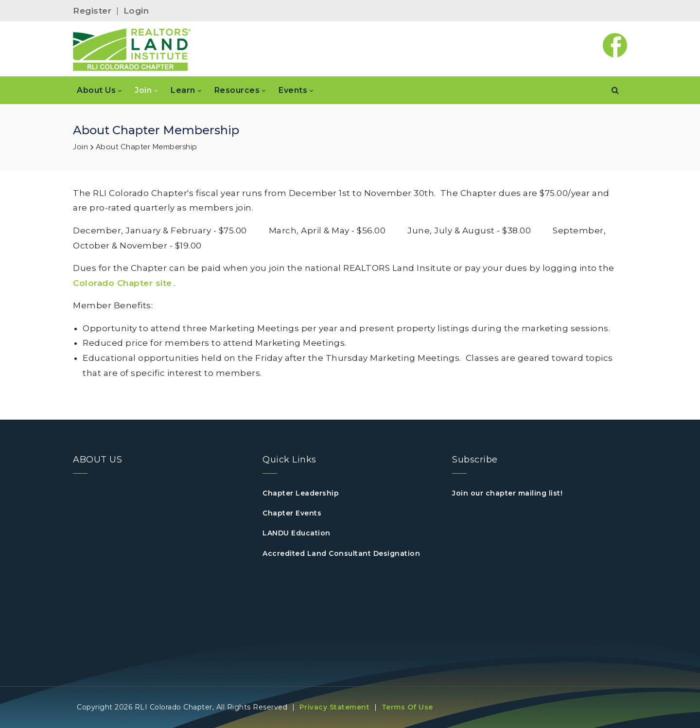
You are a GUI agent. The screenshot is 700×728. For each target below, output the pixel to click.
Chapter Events (292, 513)
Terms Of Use (407, 707)
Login (136, 11)
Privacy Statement (335, 707)
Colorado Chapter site (122, 283)
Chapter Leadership (301, 493)
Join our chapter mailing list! (507, 493)
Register (92, 11)
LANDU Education (297, 533)
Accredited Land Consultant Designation (341, 553)
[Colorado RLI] (132, 49)
